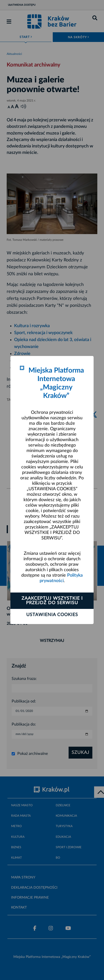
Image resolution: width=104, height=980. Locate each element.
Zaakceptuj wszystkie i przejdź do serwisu (52, 601)
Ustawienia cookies (52, 615)
